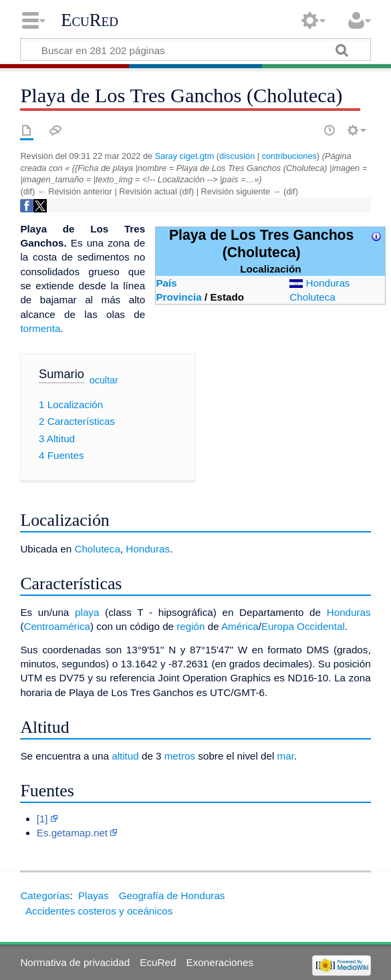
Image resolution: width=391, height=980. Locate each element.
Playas (94, 895)
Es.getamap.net (72, 833)
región (190, 626)
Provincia (178, 297)
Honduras (328, 283)
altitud (125, 756)
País (166, 283)
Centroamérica (57, 626)
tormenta (40, 328)
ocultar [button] (104, 380)
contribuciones (289, 156)
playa (87, 612)
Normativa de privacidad (75, 962)
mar (286, 756)
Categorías (45, 895)
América (240, 626)
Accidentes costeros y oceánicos (99, 911)
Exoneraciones (220, 962)
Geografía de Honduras (172, 895)
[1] (42, 819)
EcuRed (90, 20)
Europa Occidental (303, 626)
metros (180, 756)
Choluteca (312, 297)
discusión (237, 156)
